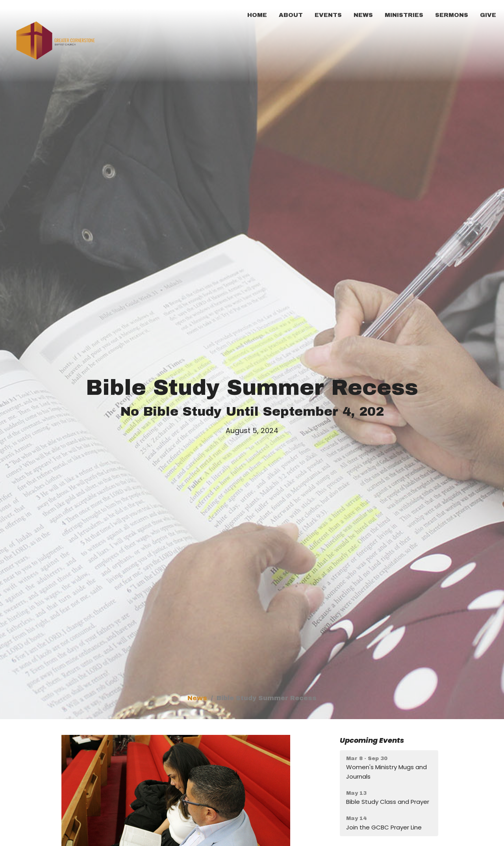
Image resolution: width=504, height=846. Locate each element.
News (363, 15)
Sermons (452, 15)
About (291, 15)
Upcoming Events (372, 740)
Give (488, 15)
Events (328, 15)
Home (257, 15)
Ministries (404, 15)
